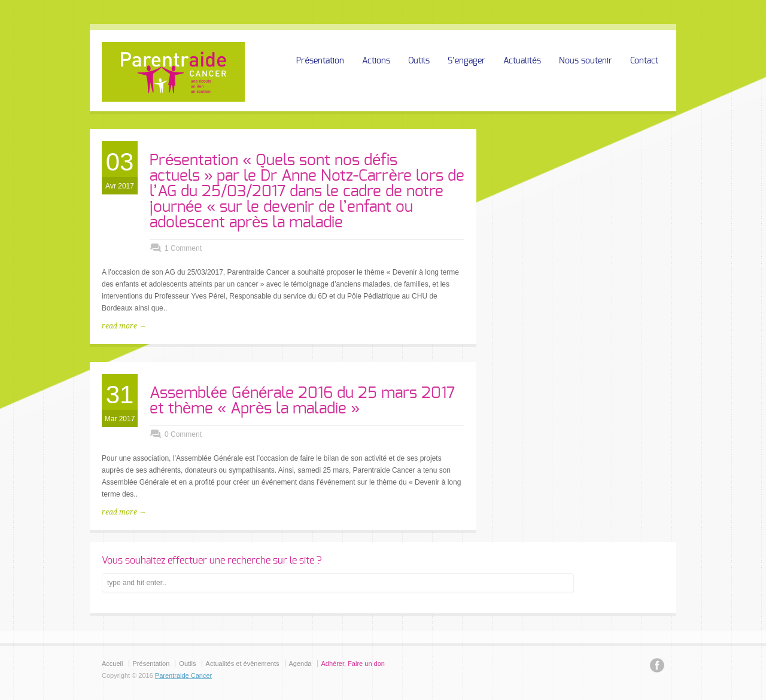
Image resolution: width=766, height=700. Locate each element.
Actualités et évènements (243, 664)
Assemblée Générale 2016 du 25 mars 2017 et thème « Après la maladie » (302, 401)
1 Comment (183, 248)
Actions (376, 61)
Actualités (522, 61)
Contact (644, 61)
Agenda (300, 664)
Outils (419, 61)
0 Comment (183, 434)
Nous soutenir (586, 61)
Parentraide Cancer (183, 675)
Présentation (320, 61)
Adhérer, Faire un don (353, 664)
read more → (124, 326)
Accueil (112, 664)
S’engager (466, 61)
